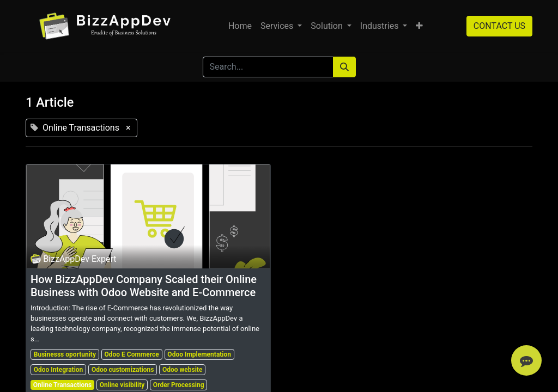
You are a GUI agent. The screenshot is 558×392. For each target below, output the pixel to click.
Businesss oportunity (65, 354)
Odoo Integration (59, 370)
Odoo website (182, 370)
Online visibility (122, 385)
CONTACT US (499, 26)
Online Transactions (62, 385)
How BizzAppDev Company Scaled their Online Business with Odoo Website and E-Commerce (144, 286)
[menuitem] (240, 26)
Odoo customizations (123, 370)
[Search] (344, 67)
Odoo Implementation (199, 354)
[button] (419, 26)
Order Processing (179, 385)
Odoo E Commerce (132, 354)
